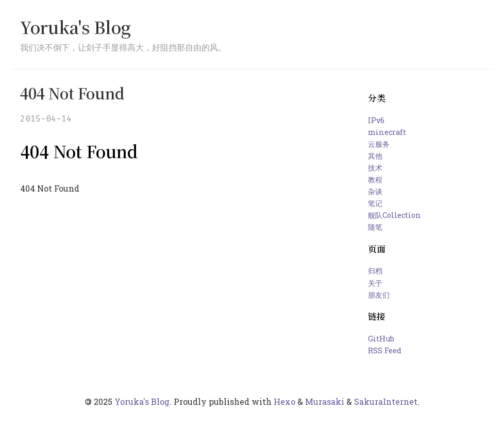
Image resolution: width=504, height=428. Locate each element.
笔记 (375, 203)
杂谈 (375, 191)
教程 (375, 179)
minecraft (387, 132)
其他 (375, 156)
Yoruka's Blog (75, 27)
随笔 (375, 227)
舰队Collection (394, 215)
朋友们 (379, 295)
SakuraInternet (386, 401)
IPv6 (376, 120)
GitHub (381, 339)
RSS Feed (385, 350)
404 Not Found (72, 93)
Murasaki (325, 401)
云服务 (379, 144)
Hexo (284, 401)
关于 (375, 283)
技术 (375, 168)
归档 (375, 271)
